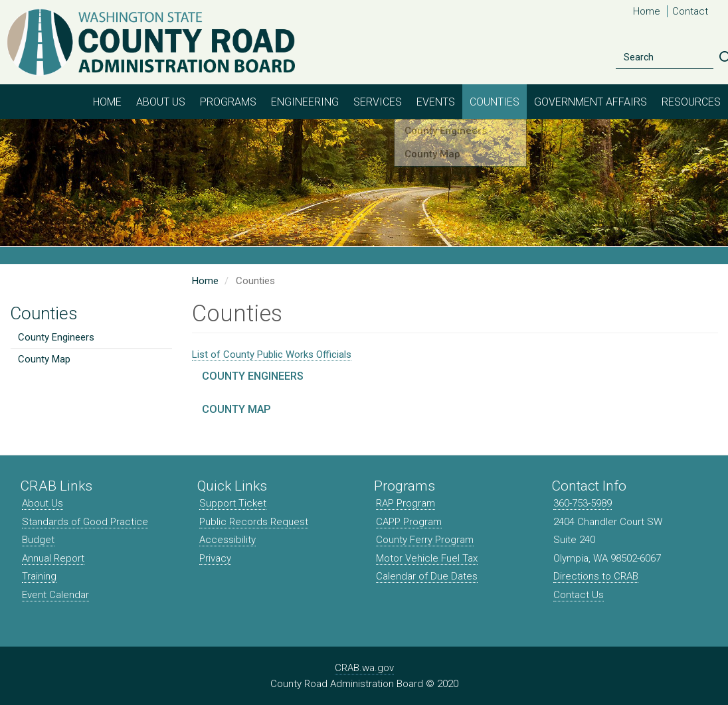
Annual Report (53, 558)
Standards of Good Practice (85, 522)
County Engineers (56, 337)
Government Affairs (591, 102)
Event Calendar (55, 595)
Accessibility (227, 540)
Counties (495, 102)
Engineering (305, 102)
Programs (228, 102)
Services (378, 102)
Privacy (215, 558)
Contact (690, 11)
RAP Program (406, 503)
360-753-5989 (583, 503)
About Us (161, 102)
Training (39, 576)
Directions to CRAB (596, 576)
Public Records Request (254, 522)
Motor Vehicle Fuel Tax (427, 558)
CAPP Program (409, 522)
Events (436, 102)
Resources (691, 102)
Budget (38, 540)
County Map (44, 359)
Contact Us (579, 595)
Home (647, 11)
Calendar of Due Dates (427, 576)
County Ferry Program (425, 540)
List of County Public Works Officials (272, 354)
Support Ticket (233, 503)
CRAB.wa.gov (364, 668)
